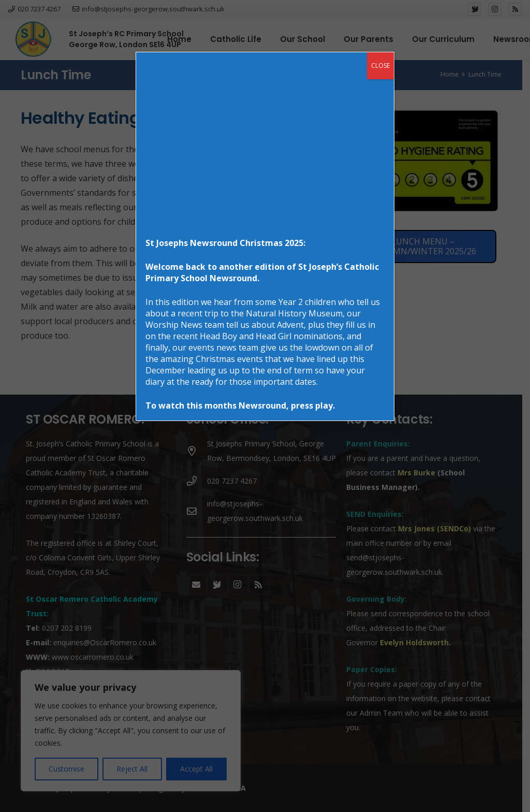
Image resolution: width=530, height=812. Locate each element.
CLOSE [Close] (380, 66)
